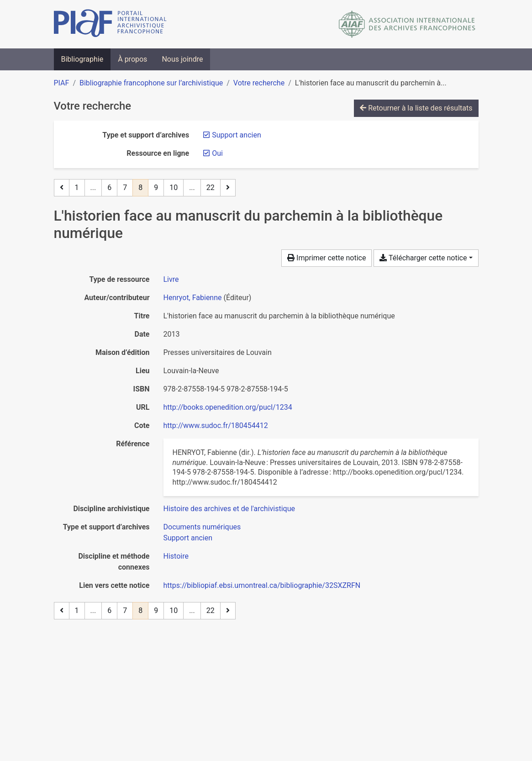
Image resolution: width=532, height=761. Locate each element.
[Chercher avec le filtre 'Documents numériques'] (202, 527)
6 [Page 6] (109, 188)
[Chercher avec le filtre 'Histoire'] (176, 556)
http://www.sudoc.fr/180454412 (216, 425)
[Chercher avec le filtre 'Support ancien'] (188, 538)
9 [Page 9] (156, 188)
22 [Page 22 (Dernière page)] (211, 188)
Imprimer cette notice (327, 258)
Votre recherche (259, 83)
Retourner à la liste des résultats (416, 108)
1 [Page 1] (77, 188)
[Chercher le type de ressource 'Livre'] (171, 279)
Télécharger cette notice (423, 258)
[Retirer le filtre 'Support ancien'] (237, 135)
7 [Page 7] (125, 188)
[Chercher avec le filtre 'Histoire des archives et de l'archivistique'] (229, 509)
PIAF (62, 83)
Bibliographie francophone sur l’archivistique (151, 83)
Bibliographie (82, 59)
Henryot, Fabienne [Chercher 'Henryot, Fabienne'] (193, 298)
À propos (132, 59)
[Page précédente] (62, 188)
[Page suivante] (228, 188)
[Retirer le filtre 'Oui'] (217, 153)
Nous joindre (182, 59)
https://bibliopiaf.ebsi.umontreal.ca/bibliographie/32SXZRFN (262, 585)
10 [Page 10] (174, 188)
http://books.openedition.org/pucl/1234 (228, 407)
